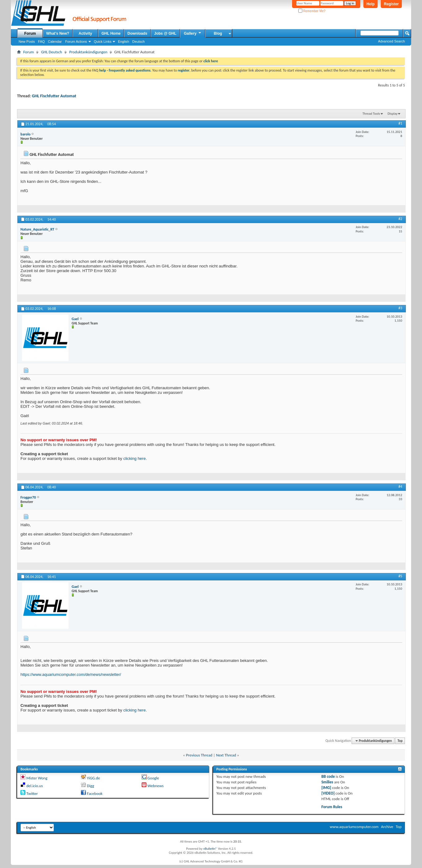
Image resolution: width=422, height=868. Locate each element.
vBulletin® (210, 849)
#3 (400, 308)
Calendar (55, 42)
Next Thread (226, 755)
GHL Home (111, 33)
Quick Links (103, 42)
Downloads (137, 33)
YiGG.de (93, 778)
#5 (400, 576)
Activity (85, 33)
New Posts (27, 42)
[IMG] (326, 788)
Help (371, 4)
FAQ (42, 42)
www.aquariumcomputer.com (354, 827)
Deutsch (138, 42)
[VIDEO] (328, 793)
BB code (328, 776)
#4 (400, 487)
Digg (90, 786)
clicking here (135, 458)
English (123, 42)
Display (393, 114)
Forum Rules (332, 807)
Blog (218, 33)
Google (153, 778)
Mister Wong (37, 778)
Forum (30, 33)
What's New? (58, 33)
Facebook (95, 793)
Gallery (193, 33)
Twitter (32, 793)
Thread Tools (371, 114)
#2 (400, 219)
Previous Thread (199, 755)
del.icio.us (35, 786)
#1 (400, 123)
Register (391, 4)
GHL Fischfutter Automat (54, 96)
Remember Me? (312, 11)
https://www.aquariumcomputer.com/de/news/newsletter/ (71, 674)
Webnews (156, 786)
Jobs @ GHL (165, 33)
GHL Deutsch (51, 52)
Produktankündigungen (88, 52)
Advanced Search (391, 41)
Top (400, 741)
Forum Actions (76, 42)
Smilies (327, 782)
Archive (387, 827)
